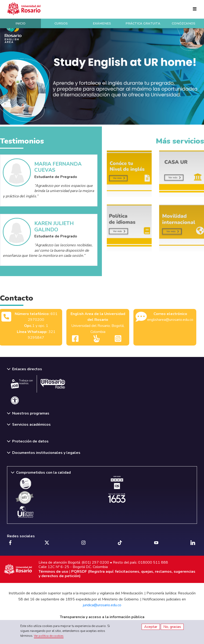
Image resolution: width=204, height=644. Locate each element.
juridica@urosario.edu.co (102, 605)
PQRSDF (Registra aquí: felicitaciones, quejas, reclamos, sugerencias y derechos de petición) (117, 574)
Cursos (61, 23)
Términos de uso (53, 572)
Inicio (20, 23)
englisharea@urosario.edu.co (170, 320)
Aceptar (151, 627)
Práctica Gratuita (143, 23)
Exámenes (102, 23)
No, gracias (172, 627)
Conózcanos (184, 23)
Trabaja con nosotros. (22, 384)
